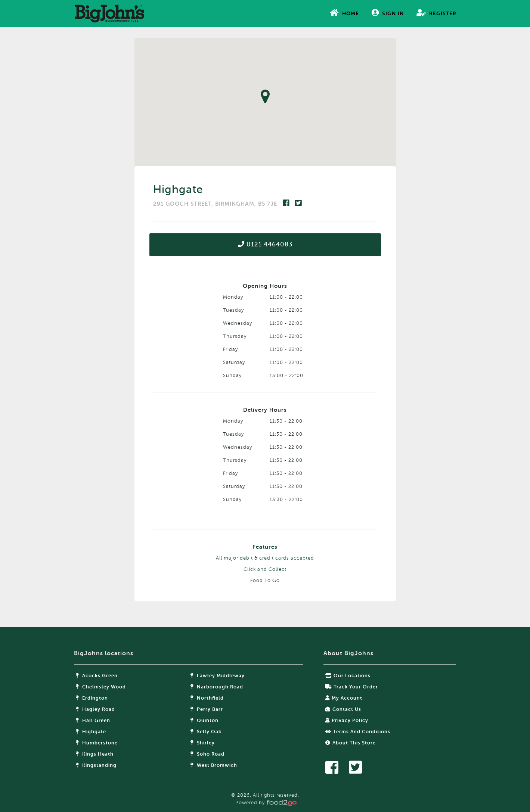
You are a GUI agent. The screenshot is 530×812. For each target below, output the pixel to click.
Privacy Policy (347, 720)
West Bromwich (214, 765)
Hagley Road (95, 709)
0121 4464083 (265, 244)
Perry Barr (207, 709)
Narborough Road (217, 687)
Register (436, 13)
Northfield (207, 698)
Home (345, 13)
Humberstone (97, 743)
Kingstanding (96, 765)
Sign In (388, 13)
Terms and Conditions (358, 732)
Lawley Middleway (218, 676)
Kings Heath (95, 754)
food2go (109, 13)
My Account (344, 698)
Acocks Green (97, 676)
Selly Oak (206, 732)
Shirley (203, 743)
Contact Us (343, 709)
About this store (351, 743)
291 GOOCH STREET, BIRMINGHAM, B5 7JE (216, 204)
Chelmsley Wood (101, 687)
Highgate (91, 732)
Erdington (92, 698)
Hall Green (93, 720)
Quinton (204, 720)
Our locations (348, 676)
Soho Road (207, 754)
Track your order (352, 687)
